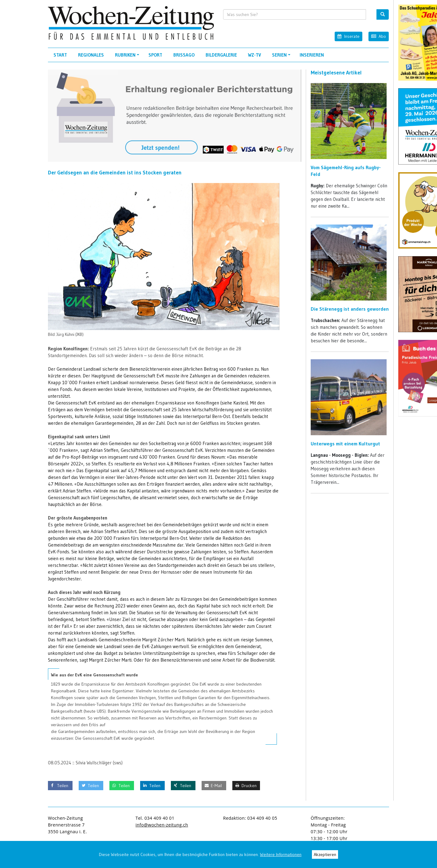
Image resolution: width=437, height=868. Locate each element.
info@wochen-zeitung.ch (162, 825)
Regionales (91, 55)
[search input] (295, 14)
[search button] (383, 14)
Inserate (348, 36)
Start (60, 55)
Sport (155, 55)
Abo (379, 36)
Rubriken (128, 57)
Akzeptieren (325, 854)
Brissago (184, 55)
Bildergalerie (221, 55)
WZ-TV (254, 55)
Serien (282, 57)
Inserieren (312, 55)
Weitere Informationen (281, 854)
